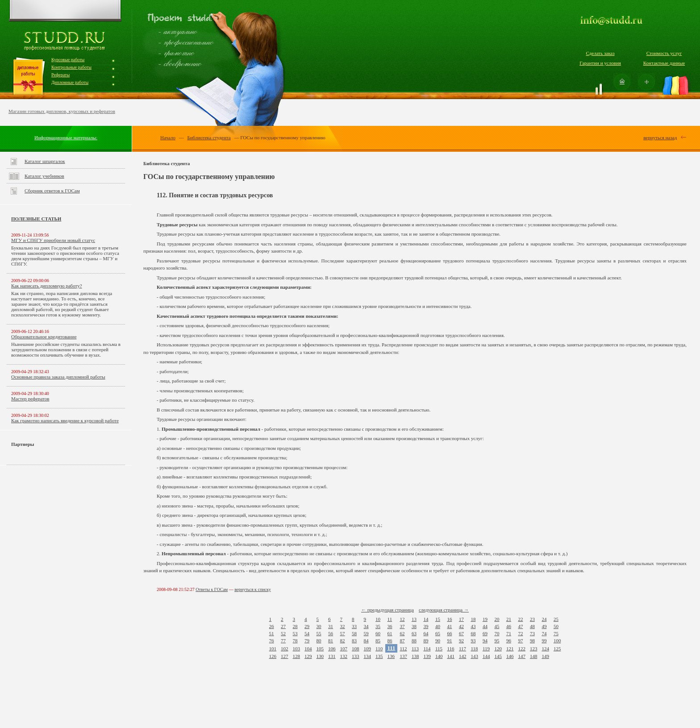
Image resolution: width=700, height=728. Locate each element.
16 (449, 619)
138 (415, 656)
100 (557, 641)
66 (449, 633)
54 (307, 633)
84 (366, 641)
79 (307, 641)
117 (462, 649)
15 (438, 619)
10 (378, 619)
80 (319, 641)
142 (463, 656)
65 (438, 633)
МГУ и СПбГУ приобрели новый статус (53, 240)
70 (497, 633)
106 (332, 649)
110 (379, 649)
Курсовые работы (68, 60)
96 (509, 641)
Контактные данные (664, 63)
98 (532, 641)
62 (402, 633)
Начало (168, 137)
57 (343, 633)
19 (485, 619)
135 (379, 656)
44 (485, 626)
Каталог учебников (44, 176)
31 (331, 626)
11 (390, 619)
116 (450, 649)
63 (414, 633)
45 (497, 626)
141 (451, 656)
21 (509, 619)
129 (308, 656)
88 (414, 641)
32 (343, 626)
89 (426, 641)
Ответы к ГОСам (212, 589)
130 (320, 656)
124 (545, 649)
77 (283, 641)
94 (485, 641)
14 (426, 619)
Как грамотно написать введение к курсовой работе (65, 420)
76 (272, 641)
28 (295, 626)
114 (427, 649)
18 (473, 619)
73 (532, 633)
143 (474, 656)
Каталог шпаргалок (45, 161)
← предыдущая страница (387, 610)
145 (498, 656)
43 (473, 626)
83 (354, 641)
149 (545, 656)
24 (544, 619)
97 (520, 641)
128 (297, 656)
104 (308, 649)
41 (449, 626)
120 (498, 649)
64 (426, 633)
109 (368, 649)
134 (368, 656)
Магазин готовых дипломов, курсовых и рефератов (62, 111)
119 (486, 649)
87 (402, 641)
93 (473, 641)
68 (473, 633)
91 (449, 641)
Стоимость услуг (664, 53)
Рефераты (60, 75)
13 (414, 619)
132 (344, 656)
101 (273, 649)
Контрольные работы (71, 67)
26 (272, 626)
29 (307, 626)
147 (522, 656)
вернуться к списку (253, 589)
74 (544, 633)
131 (332, 656)
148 (534, 656)
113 (415, 649)
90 (438, 641)
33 (354, 626)
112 (403, 649)
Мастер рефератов (30, 399)
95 (497, 641)
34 (366, 626)
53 (295, 633)
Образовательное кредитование (44, 337)
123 (534, 649)
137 (403, 656)
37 (402, 626)
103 (297, 649)
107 (344, 649)
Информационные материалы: (66, 137)
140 (439, 656)
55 (319, 633)
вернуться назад (660, 137)
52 (283, 633)
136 (391, 656)
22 (520, 619)
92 (461, 641)
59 (366, 633)
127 (285, 656)
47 (520, 626)
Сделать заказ (600, 53)
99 (544, 641)
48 (532, 626)
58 (354, 633)
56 (331, 633)
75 (556, 633)
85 (378, 641)
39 (426, 626)
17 (461, 619)
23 (532, 619)
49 (544, 626)
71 (509, 633)
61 (390, 633)
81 (331, 641)
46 (509, 626)
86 (390, 641)
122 (522, 649)
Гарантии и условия (600, 63)
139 (427, 656)
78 (295, 641)
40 (438, 626)
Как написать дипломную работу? (47, 286)
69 (485, 633)
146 (510, 656)
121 (510, 649)
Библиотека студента (209, 137)
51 (272, 633)
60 (378, 633)
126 (273, 656)
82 (343, 641)
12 (402, 619)
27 (283, 626)
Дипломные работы (70, 82)
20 (497, 619)
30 (319, 626)
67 (461, 633)
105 (320, 649)
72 (520, 633)
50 (556, 626)
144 (486, 656)
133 (356, 656)
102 (285, 649)
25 (556, 619)
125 (557, 649)
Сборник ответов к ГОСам (52, 191)
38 (414, 626)
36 (390, 626)
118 (474, 649)
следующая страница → (444, 610)
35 (378, 626)
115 (439, 649)
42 (461, 626)
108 (356, 649)
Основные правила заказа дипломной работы (58, 377)
